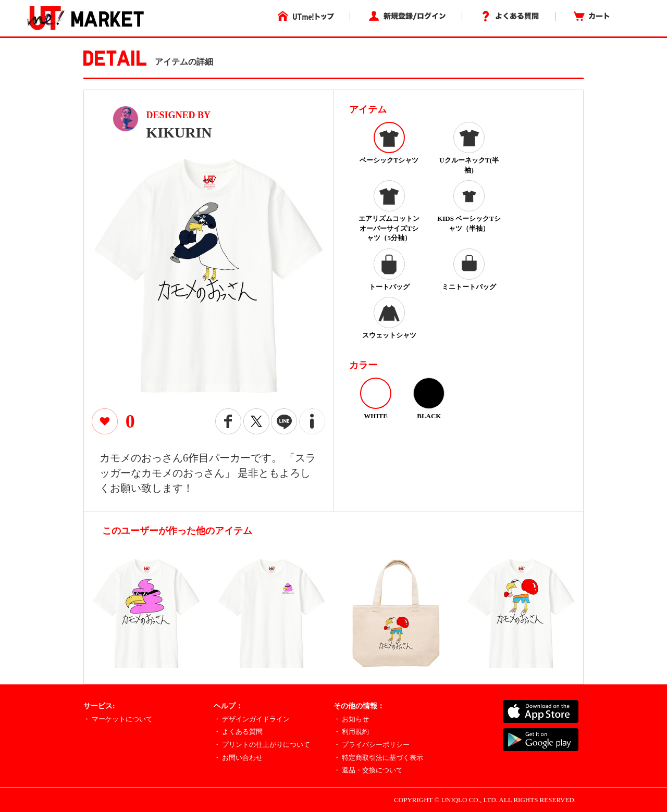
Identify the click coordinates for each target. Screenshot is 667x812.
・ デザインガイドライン (252, 719)
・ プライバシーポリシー (372, 745)
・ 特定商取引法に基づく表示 (378, 758)
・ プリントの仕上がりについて (262, 745)
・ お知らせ (351, 719)
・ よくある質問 (238, 732)
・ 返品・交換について (368, 770)
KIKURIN (179, 133)
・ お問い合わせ (238, 758)
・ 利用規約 (351, 732)
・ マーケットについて (118, 719)
